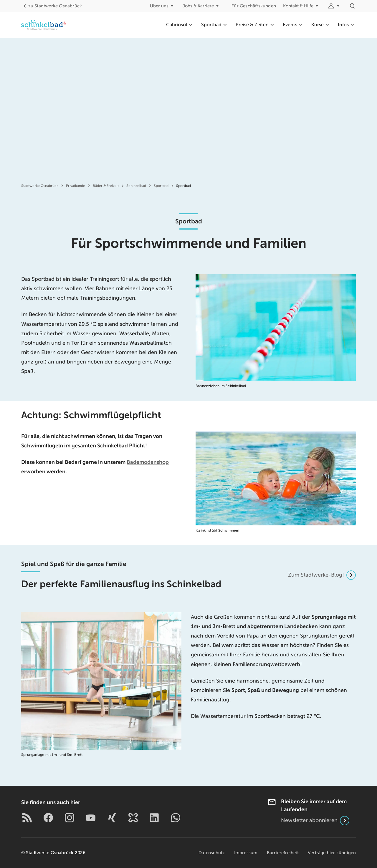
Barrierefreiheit (282, 853)
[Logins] (335, 6)
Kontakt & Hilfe (302, 6)
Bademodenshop (148, 462)
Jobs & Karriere (202, 6)
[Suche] (352, 6)
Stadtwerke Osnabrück (52, 6)
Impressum (245, 853)
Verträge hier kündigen (332, 853)
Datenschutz (211, 853)
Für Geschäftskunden (254, 6)
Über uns (163, 6)
